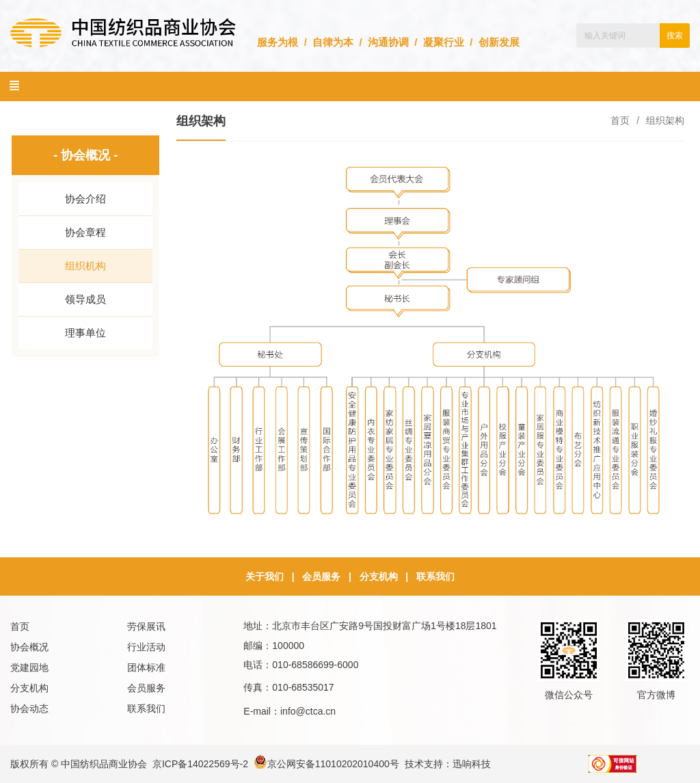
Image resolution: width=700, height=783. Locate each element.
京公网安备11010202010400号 (326, 764)
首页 (620, 120)
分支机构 (379, 576)
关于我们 (265, 576)
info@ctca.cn (308, 711)
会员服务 (321, 576)
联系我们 (435, 576)
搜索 (675, 36)
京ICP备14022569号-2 (200, 764)
